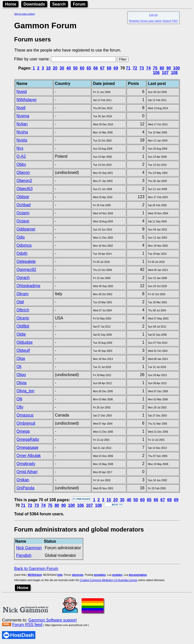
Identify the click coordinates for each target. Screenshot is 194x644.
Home (11, 4)
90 (169, 68)
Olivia (21, 383)
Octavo (23, 221)
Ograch (23, 278)
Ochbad (23, 205)
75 (155, 68)
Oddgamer (26, 229)
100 (176, 68)
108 (174, 73)
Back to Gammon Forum (36, 569)
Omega (23, 431)
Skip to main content (25, 14)
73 (142, 68)
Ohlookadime (28, 286)
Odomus (24, 245)
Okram (22, 294)
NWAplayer (27, 100)
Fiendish (24, 555)
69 (116, 68)
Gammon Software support (52, 620)
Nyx (20, 148)
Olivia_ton (25, 391)
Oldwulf (23, 350)
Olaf (20, 302)
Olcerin (23, 318)
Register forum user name (145, 21)
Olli (19, 399)
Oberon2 (24, 181)
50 (75, 68)
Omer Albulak (29, 456)
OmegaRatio (28, 439)
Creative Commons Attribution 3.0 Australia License (109, 580)
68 (109, 68)
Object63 (25, 189)
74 (149, 68)
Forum (79, 4)
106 (156, 73)
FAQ (175, 21)
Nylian (22, 124)
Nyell (21, 108)
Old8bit (23, 326)
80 (162, 68)
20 (55, 68)
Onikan (23, 480)
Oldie (21, 334)
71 (128, 68)
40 (69, 68)
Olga (21, 359)
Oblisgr (23, 197)
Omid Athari (27, 472)
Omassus (25, 415)
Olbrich (23, 310)
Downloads (34, 4)
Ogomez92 (26, 270)
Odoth (22, 253)
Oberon (23, 172)
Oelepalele (26, 261)
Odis (21, 237)
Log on (153, 15)
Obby (21, 164)
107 (165, 73)
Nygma (23, 116)
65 (89, 68)
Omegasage (27, 447)
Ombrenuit (26, 423)
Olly (20, 407)
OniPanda (25, 488)
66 (95, 68)
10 (48, 68)
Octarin (23, 213)
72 (135, 68)
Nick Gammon (29, 548)
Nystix (22, 140)
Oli (19, 367)
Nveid (22, 92)
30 (62, 68)
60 (82, 68)
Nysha (22, 132)
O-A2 (21, 156)
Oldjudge (25, 342)
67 (102, 68)
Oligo (21, 375)
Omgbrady (26, 464)
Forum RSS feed (27, 625)
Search (59, 4)
